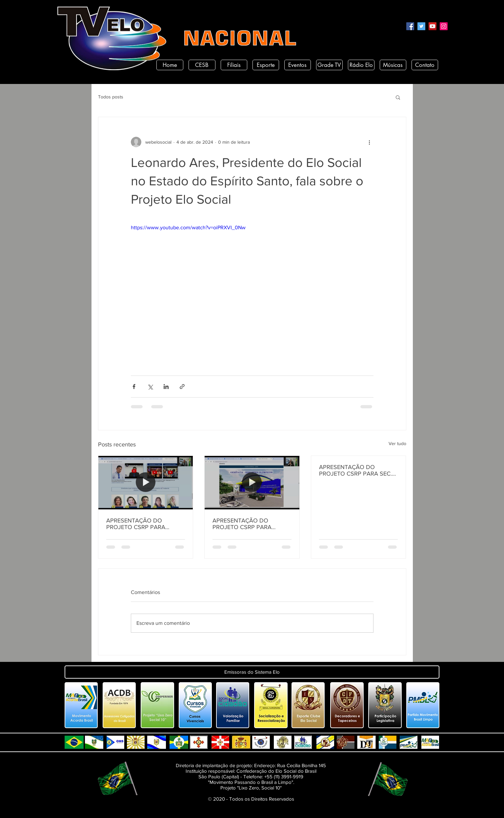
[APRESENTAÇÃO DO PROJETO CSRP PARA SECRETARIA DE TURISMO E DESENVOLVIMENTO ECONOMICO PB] (252, 482)
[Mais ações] (370, 142)
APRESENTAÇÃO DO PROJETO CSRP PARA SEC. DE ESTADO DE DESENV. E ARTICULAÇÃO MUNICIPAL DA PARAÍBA (355, 470)
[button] (398, 97)
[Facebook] (410, 26)
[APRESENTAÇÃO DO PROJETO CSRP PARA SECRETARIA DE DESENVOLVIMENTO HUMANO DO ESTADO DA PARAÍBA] (146, 482)
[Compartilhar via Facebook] (134, 387)
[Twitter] (421, 26)
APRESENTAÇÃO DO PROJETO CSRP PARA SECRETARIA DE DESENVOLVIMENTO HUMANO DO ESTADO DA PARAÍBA (142, 524)
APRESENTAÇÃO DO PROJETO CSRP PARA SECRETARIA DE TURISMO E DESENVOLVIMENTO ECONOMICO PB (250, 524)
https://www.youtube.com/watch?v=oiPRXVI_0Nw (188, 227)
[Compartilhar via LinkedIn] (166, 387)
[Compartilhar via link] (182, 387)
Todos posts (111, 97)
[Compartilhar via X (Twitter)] (150, 387)
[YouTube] (433, 26)
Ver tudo (397, 443)
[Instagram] (444, 26)
